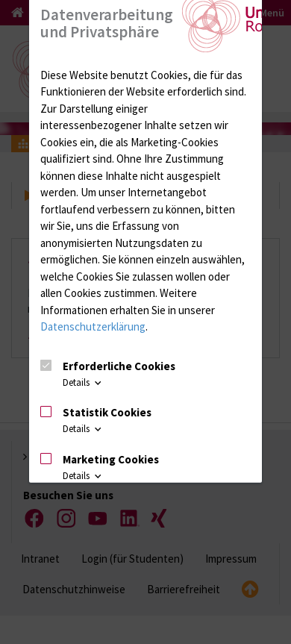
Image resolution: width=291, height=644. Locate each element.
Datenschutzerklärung (93, 326)
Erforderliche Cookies (119, 365)
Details (83, 382)
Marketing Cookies (111, 459)
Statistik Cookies (107, 412)
